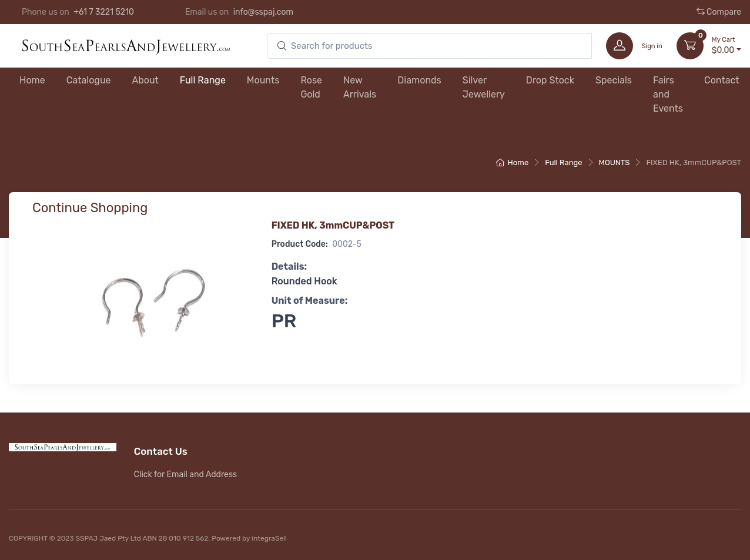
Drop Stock (550, 80)
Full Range (203, 80)
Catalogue (89, 80)
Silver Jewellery (484, 87)
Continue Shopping (90, 208)
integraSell (269, 538)
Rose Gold (311, 87)
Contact (722, 80)
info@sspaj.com (263, 12)
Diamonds (419, 80)
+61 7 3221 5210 (104, 12)
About (145, 80)
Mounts (263, 80)
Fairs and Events (668, 94)
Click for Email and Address (186, 475)
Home (32, 80)
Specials (614, 80)
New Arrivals (360, 87)
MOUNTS (615, 162)
